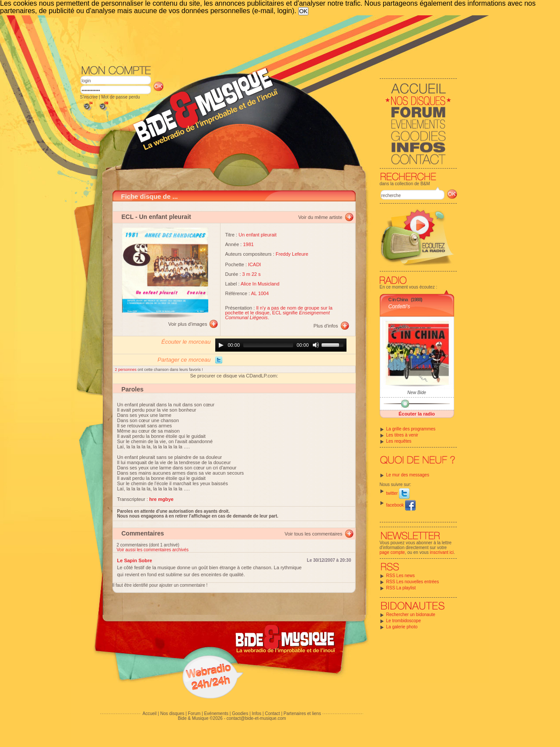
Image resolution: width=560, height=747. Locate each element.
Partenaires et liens (302, 714)
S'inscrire (89, 97)
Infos (257, 714)
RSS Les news (401, 576)
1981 (248, 244)
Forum (194, 714)
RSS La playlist (401, 588)
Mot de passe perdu (120, 97)
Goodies (240, 714)
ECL (128, 217)
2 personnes (126, 370)
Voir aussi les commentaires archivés (153, 550)
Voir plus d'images (188, 324)
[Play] (221, 345)
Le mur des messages (408, 475)
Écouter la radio (417, 414)
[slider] (268, 345)
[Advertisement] (269, 39)
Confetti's (399, 307)
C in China (398, 300)
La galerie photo (402, 627)
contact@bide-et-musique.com (256, 718)
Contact (272, 714)
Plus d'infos (326, 326)
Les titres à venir (402, 435)
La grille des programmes (411, 429)
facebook (401, 505)
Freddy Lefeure (292, 254)
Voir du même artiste (320, 217)
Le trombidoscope (404, 621)
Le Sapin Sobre (135, 560)
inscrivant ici (442, 552)
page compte (392, 552)
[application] (281, 345)
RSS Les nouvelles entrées (413, 582)
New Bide (417, 393)
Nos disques (172, 714)
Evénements (216, 714)
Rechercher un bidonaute (411, 615)
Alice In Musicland (260, 284)
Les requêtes (399, 441)
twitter (398, 493)
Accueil (150, 714)
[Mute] (316, 345)
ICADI (254, 264)
